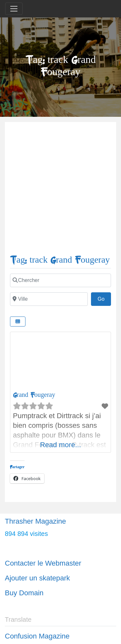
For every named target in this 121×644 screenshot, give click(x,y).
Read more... (60, 445)
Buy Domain (24, 593)
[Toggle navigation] (14, 9)
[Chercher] (60, 280)
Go (104, 298)
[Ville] (49, 299)
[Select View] (18, 322)
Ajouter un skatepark (37, 578)
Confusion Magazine (37, 636)
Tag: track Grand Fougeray (60, 260)
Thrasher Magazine (35, 521)
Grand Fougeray (34, 395)
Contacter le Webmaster (43, 563)
